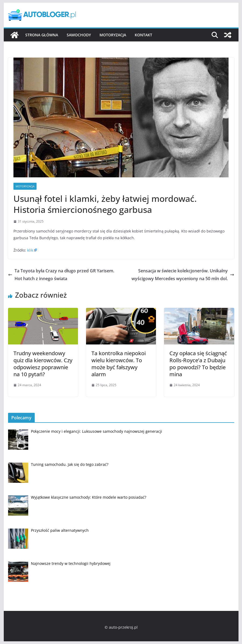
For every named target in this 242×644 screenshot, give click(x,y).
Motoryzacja (113, 35)
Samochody (79, 35)
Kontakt (143, 35)
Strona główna (42, 35)
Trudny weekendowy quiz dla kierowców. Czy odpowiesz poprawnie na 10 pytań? (43, 364)
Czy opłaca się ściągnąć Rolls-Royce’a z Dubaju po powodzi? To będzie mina (198, 364)
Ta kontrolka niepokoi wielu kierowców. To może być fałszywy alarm (119, 364)
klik (30, 250)
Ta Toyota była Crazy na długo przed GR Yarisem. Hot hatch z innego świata (61, 275)
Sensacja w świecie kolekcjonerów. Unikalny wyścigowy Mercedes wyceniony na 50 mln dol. (183, 275)
